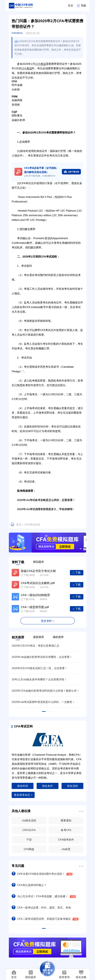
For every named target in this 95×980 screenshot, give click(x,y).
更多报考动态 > (23, 795)
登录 (70, 6)
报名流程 (72, 786)
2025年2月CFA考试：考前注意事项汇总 (35, 646)
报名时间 (23, 786)
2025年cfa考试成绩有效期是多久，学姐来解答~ (43, 509)
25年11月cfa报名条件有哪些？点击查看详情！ (39, 679)
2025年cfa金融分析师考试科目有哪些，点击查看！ (42, 657)
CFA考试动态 (32, 525)
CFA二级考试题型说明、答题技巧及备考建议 (45, 919)
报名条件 (47, 786)
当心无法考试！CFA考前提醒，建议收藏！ (44, 896)
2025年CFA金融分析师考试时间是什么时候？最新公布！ (45, 691)
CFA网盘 (29, 849)
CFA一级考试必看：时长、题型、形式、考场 (41, 908)
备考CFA (66, 830)
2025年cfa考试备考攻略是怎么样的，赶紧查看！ (43, 500)
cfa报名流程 (29, 820)
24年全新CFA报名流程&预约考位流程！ (42, 874)
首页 (19, 525)
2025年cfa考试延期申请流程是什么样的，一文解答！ (43, 702)
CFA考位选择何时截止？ (29, 885)
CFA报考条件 (66, 840)
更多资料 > (48, 621)
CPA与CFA (29, 830)
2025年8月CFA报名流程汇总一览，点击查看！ (39, 668)
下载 (77, 573)
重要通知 (66, 820)
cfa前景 (66, 849)
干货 (29, 840)
